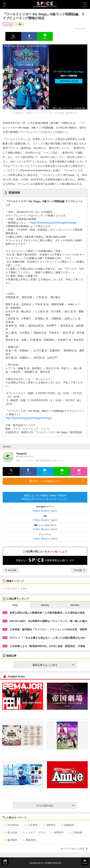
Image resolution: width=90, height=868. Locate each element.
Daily (15, 605)
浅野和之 (49, 825)
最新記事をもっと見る (53, 665)
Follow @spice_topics (45, 511)
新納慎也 (68, 825)
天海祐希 (76, 832)
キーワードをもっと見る (74, 849)
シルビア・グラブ (34, 832)
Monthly (75, 605)
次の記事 (79, 570)
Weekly (45, 605)
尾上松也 (11, 832)
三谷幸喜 (31, 825)
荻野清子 (58, 832)
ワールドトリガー (16, 589)
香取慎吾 (29, 840)
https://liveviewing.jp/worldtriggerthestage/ (54, 223)
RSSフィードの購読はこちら (57, 481)
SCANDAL (12, 825)
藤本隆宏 (11, 840)
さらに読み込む (55, 805)
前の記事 (11, 570)
